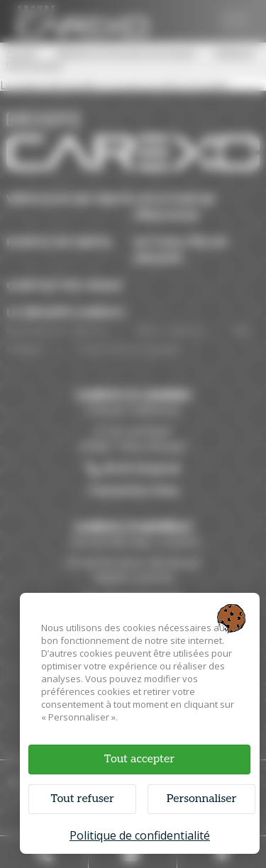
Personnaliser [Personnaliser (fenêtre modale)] (202, 799)
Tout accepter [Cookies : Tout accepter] (139, 759)
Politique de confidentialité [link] (140, 835)
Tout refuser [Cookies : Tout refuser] (82, 799)
